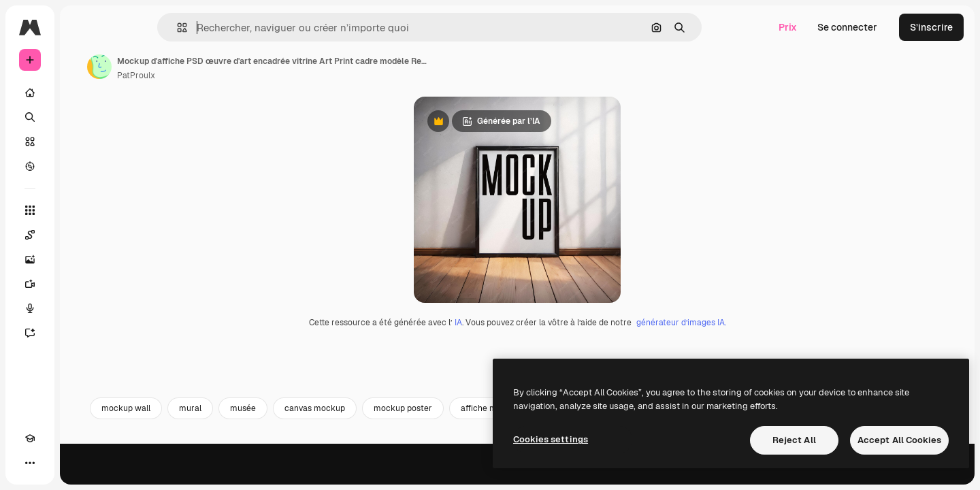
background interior (675, 474)
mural (294, 474)
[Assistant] (82, 333)
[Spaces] (82, 235)
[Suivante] (943, 474)
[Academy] (30, 463)
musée (346, 474)
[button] (228, 28)
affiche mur (586, 474)
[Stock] (82, 142)
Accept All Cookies (899, 440)
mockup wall (229, 474)
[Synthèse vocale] (82, 308)
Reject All (794, 440)
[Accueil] (82, 93)
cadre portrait (854, 474)
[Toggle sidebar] (133, 27)
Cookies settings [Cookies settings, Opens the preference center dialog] (551, 439)
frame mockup (770, 474)
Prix (788, 27)
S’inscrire (931, 27)
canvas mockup (418, 474)
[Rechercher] (82, 117)
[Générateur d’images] (82, 259)
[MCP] (79, 463)
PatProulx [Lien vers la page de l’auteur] (240, 76)
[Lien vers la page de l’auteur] (203, 67)
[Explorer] (82, 166)
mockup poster (506, 474)
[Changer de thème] (54, 463)
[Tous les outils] (82, 210)
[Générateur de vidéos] (82, 284)
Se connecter (847, 27)
